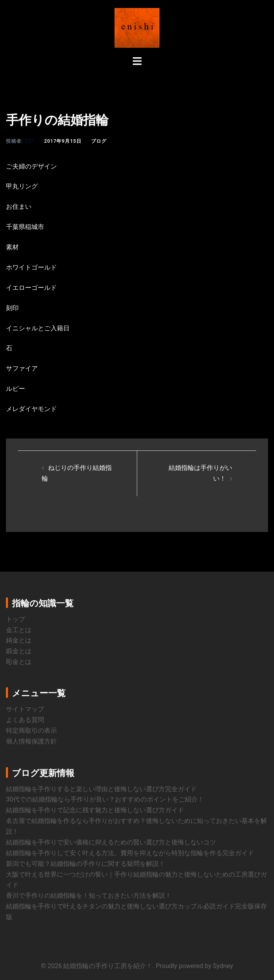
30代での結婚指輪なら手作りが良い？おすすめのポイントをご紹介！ (105, 799)
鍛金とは (19, 651)
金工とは (19, 630)
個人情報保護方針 (31, 741)
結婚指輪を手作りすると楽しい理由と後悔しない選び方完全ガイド (101, 789)
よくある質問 (25, 720)
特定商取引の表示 (31, 731)
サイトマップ (25, 709)
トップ (16, 619)
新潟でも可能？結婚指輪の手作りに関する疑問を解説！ (86, 864)
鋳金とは (19, 640)
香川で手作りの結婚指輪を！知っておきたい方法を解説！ (89, 896)
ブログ (99, 141)
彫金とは (19, 662)
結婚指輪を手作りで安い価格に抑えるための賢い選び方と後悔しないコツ (111, 842)
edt (30, 141)
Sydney (223, 966)
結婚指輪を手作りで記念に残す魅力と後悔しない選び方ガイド (95, 810)
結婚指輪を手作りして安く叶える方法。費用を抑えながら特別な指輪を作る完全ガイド (130, 853)
